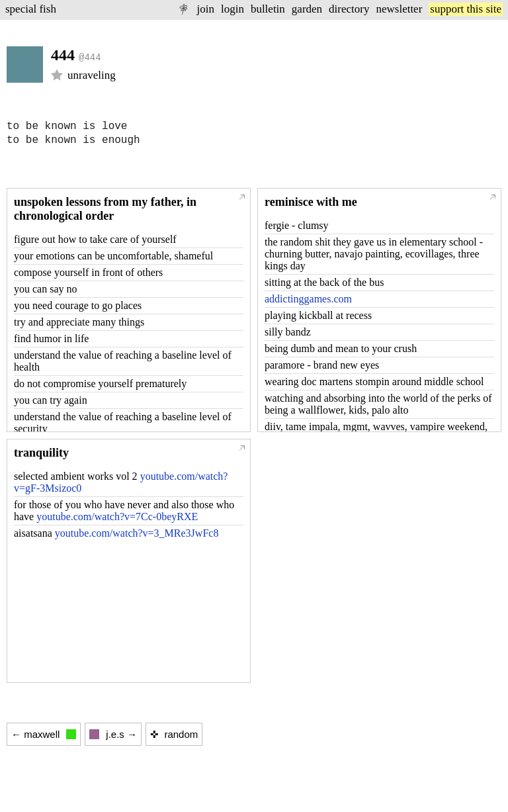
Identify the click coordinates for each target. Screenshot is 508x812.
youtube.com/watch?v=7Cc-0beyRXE (117, 517)
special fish (31, 9)
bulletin (268, 9)
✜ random (174, 734)
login (233, 9)
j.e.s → (113, 734)
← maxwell (44, 734)
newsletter (399, 9)
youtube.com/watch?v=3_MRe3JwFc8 (137, 533)
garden (307, 9)
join (205, 9)
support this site (466, 9)
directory (349, 9)
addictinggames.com (308, 299)
